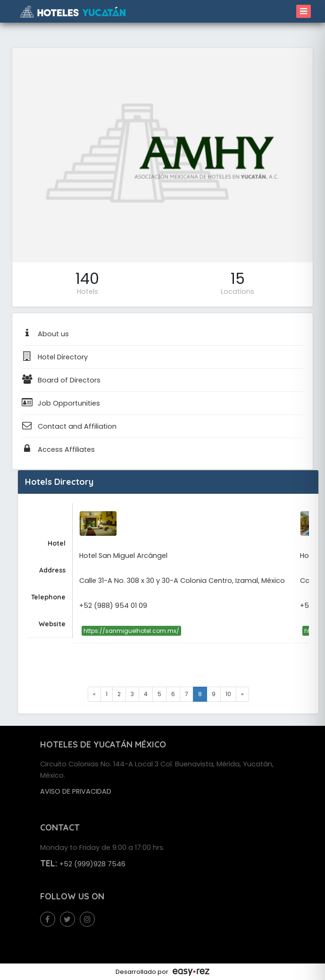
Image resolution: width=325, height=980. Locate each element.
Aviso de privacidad (76, 791)
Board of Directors (61, 380)
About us (45, 334)
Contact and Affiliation (69, 426)
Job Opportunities (61, 403)
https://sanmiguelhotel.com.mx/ (131, 631)
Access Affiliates (58, 449)
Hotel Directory (55, 357)
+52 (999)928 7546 (92, 864)
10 (228, 694)
